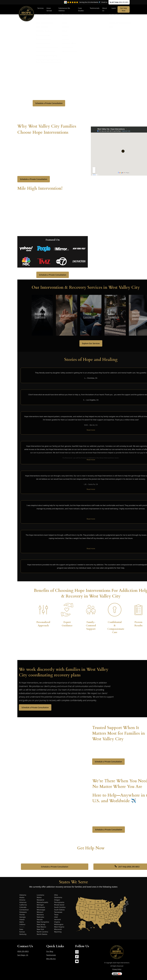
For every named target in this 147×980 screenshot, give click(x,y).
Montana (40, 915)
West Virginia (59, 927)
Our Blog (50, 951)
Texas (56, 915)
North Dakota (42, 934)
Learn (114, 8)
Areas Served (49, 9)
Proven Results (138, 624)
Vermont (57, 919)
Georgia (22, 917)
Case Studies (81, 9)
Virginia (57, 922)
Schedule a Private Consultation (49, 103)
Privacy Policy (117, 969)
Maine (39, 897)
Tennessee (58, 912)
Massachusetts (42, 902)
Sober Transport (113, 315)
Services (40, 8)
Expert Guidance (67, 624)
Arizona (22, 900)
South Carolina (60, 907)
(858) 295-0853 (123, 2)
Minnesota (41, 907)
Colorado (23, 907)
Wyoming (58, 932)
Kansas (22, 932)
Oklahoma (58, 897)
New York (40, 929)
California (23, 905)
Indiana (22, 924)
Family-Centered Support (91, 626)
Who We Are (51, 959)
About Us (105, 9)
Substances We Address (64, 9)
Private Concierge (89, 315)
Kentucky (23, 934)
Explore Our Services (91, 343)
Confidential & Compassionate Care (116, 627)
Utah (56, 917)
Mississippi (41, 910)
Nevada (40, 919)
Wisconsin (58, 929)
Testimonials (95, 8)
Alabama (23, 895)
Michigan (40, 905)
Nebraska (40, 917)
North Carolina (42, 932)
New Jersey (41, 924)
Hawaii (22, 919)
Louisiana (40, 895)
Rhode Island (59, 905)
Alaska (22, 897)
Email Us (104, 2)
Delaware (23, 912)
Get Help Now (124, 9)
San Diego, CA (23, 955)
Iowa (21, 929)
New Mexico (41, 927)
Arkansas (23, 902)
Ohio (56, 895)
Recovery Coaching (40, 315)
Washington (59, 924)
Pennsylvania (59, 902)
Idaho (22, 922)
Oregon (57, 900)
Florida (22, 915)
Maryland (40, 900)
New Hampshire (43, 922)
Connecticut (24, 910)
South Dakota (59, 910)
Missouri (40, 912)
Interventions (67, 315)
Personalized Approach (43, 624)
